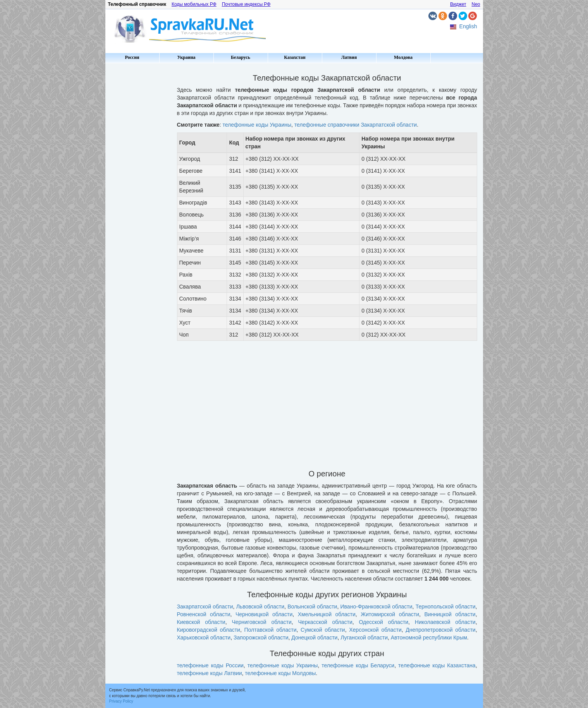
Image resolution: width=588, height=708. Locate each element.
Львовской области (260, 607)
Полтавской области (271, 630)
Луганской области (364, 638)
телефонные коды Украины (257, 125)
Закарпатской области (205, 607)
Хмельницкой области (327, 614)
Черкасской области (325, 622)
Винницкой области (450, 614)
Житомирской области (390, 614)
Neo (476, 4)
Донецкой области (314, 638)
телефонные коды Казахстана (437, 665)
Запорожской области (261, 638)
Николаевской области (445, 622)
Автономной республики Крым (429, 638)
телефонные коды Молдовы (280, 673)
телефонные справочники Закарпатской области (356, 125)
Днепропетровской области (440, 630)
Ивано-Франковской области (377, 607)
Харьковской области (204, 638)
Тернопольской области (446, 607)
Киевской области (201, 622)
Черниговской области (261, 622)
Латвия (349, 57)
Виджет (458, 4)
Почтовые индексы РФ (246, 4)
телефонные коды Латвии (210, 673)
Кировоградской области (209, 630)
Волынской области (312, 607)
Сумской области (323, 630)
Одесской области (383, 622)
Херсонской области (375, 630)
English (468, 26)
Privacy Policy (121, 701)
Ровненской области (204, 614)
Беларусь (241, 57)
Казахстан (295, 57)
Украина (186, 57)
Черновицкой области (264, 614)
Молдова (403, 57)
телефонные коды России (210, 665)
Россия (132, 57)
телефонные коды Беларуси (358, 665)
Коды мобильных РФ (194, 4)
